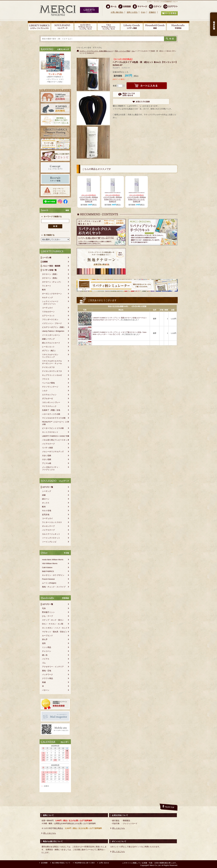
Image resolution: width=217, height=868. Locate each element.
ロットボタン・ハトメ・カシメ (55, 628)
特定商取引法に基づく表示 (85, 863)
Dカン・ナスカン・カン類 (53, 624)
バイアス (46, 659)
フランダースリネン (50, 319)
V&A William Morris (50, 563)
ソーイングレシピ (49, 542)
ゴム (44, 663)
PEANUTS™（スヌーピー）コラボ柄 (55, 423)
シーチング (47, 491)
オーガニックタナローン (52, 294)
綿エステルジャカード (51, 343)
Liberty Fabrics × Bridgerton (53, 331)
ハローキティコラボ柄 (51, 414)
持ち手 (45, 639)
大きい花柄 (47, 456)
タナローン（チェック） (52, 282)
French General (48, 579)
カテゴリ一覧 (48, 487)
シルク (45, 391)
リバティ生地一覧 (49, 270)
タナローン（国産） (50, 274)
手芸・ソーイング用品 (122, 51)
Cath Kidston (47, 567)
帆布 (44, 290)
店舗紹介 (152, 12)
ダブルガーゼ (47, 398)
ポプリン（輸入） (49, 351)
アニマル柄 (47, 463)
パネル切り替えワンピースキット (56, 440)
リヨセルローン (48, 312)
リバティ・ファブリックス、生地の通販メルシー (96, 51)
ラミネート (47, 286)
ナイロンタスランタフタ (52, 371)
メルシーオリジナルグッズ (53, 452)
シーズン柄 (47, 258)
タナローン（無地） (50, 278)
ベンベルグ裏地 (48, 383)
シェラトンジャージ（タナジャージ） (50, 303)
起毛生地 (46, 515)
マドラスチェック (49, 406)
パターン (46, 690)
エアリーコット (48, 316)
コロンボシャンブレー (51, 402)
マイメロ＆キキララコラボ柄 (54, 418)
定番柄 (45, 262)
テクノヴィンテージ (50, 387)
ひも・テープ (47, 616)
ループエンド (47, 636)
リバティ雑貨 (47, 448)
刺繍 (44, 682)
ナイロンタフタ (48, 367)
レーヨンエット (48, 347)
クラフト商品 (47, 678)
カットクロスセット (50, 432)
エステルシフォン (49, 395)
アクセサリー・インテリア (53, 667)
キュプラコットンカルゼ (52, 375)
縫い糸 (45, 655)
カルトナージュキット (51, 534)
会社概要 (44, 863)
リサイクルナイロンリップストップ (50, 356)
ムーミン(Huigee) (49, 583)
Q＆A (143, 12)
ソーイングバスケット (51, 538)
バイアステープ (48, 444)
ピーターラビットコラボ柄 (53, 428)
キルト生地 (47, 511)
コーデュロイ (47, 308)
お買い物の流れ (117, 12)
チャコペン (47, 651)
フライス (46, 379)
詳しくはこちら (50, 833)
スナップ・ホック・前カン (53, 620)
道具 (44, 643)
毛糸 (44, 608)
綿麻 (44, 495)
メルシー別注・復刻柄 (51, 266)
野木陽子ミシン (48, 612)
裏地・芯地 (47, 671)
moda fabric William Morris (53, 560)
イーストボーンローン (51, 335)
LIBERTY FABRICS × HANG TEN (56, 436)
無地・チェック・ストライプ (54, 587)
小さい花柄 (47, 459)
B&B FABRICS (48, 571)
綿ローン (46, 499)
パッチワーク (47, 675)
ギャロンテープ (48, 526)
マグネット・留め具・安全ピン (55, 632)
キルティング (47, 298)
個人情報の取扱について (61, 863)
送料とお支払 (132, 12)
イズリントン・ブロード (52, 323)
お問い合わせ (104, 863)
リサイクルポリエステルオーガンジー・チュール (52, 362)
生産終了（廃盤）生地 (51, 410)
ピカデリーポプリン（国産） (54, 327)
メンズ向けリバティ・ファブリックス (51, 468)
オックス (46, 503)
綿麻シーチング (48, 339)
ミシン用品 (47, 647)
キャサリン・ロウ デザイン (53, 575)
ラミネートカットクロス (52, 522)
